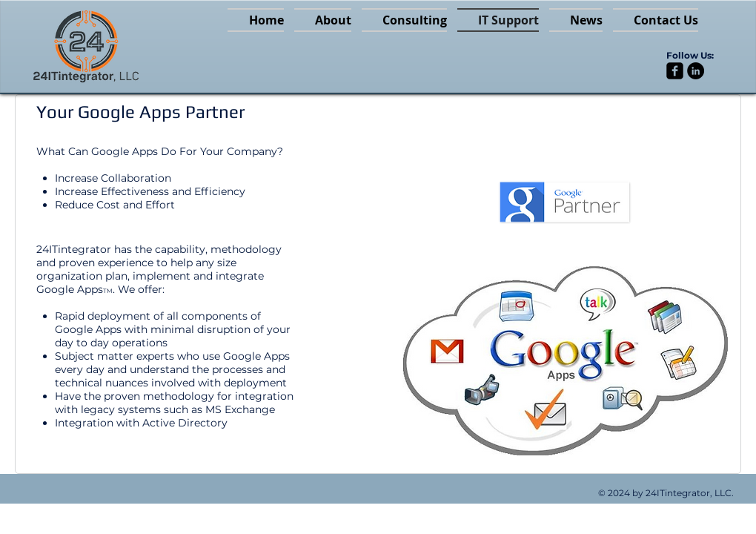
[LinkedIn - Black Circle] (696, 71)
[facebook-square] (675, 71)
